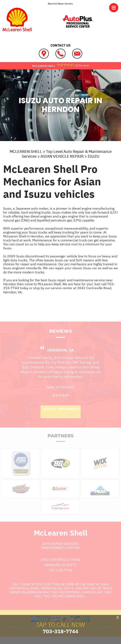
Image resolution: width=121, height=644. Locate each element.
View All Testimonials (61, 415)
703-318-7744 (60, 577)
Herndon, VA (61, 357)
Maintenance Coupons (60, 554)
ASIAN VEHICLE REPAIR (62, 156)
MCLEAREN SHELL (26, 151)
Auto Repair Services (60, 550)
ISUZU (93, 156)
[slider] (66, 65)
